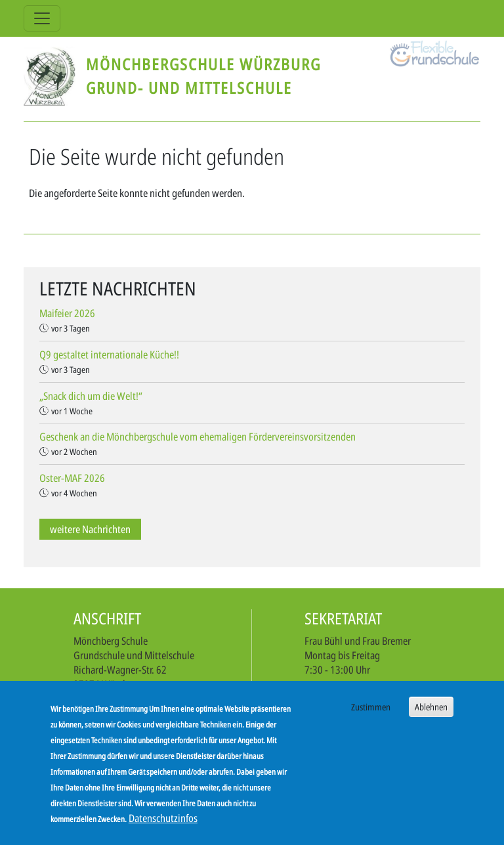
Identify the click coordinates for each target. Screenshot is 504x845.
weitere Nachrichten (90, 529)
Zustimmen (371, 712)
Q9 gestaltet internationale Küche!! (109, 355)
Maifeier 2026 (67, 313)
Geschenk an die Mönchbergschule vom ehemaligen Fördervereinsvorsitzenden (198, 437)
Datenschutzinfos (163, 823)
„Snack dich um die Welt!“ (91, 396)
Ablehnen (431, 712)
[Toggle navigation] (42, 18)
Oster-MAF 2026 (72, 478)
